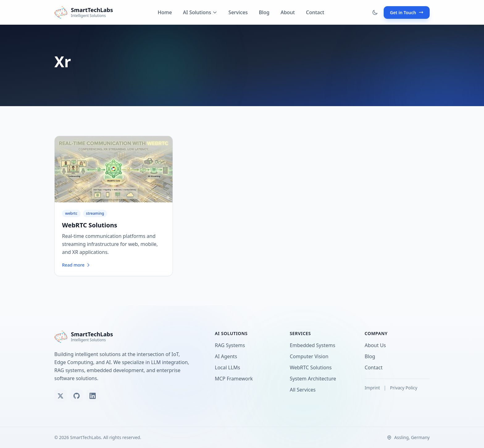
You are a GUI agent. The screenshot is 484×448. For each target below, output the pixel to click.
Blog (264, 12)
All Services (304, 390)
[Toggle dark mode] (375, 12)
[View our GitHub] (77, 396)
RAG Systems (231, 345)
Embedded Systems (314, 345)
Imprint (373, 388)
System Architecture (314, 379)
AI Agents (227, 356)
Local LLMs (229, 367)
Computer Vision (310, 356)
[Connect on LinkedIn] (93, 396)
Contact (315, 12)
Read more (76, 265)
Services (238, 12)
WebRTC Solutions (90, 225)
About (288, 12)
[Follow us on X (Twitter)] (60, 396)
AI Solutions (200, 12)
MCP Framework (235, 379)
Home (165, 12)
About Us (376, 345)
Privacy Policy (404, 388)
